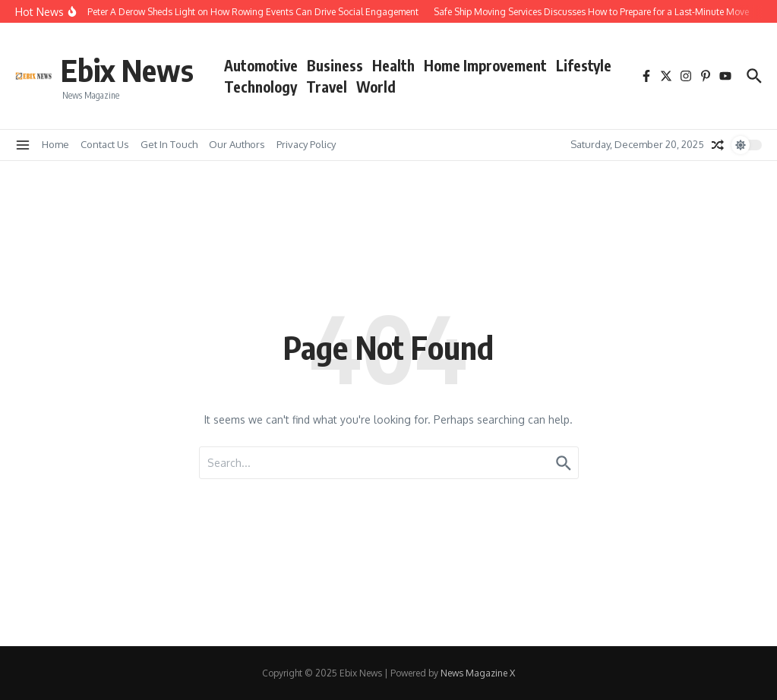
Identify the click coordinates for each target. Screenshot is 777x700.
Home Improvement (485, 65)
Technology (261, 87)
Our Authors (237, 144)
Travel (327, 87)
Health (393, 65)
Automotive (261, 65)
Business (335, 65)
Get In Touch (169, 144)
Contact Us (105, 144)
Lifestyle (584, 65)
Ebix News (127, 70)
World (376, 87)
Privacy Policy (306, 144)
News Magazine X (478, 673)
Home (55, 144)
